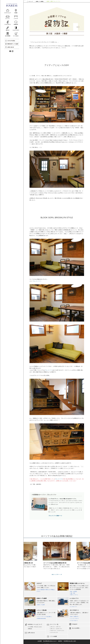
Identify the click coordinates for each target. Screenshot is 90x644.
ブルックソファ (37, 281)
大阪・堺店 (72, 593)
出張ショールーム (74, 595)
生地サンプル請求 (41, 605)
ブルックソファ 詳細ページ (55, 516)
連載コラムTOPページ (57, 575)
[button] (27, 557)
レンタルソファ (73, 607)
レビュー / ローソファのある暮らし (44, 617)
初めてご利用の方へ (74, 617)
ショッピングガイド (74, 619)
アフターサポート (74, 621)
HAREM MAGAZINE (41, 619)
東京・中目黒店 (73, 592)
